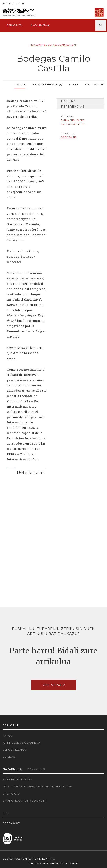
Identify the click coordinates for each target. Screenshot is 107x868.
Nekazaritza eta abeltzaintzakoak (53, 45)
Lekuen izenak (14, 750)
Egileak (9, 757)
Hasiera (68, 101)
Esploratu (15, 25)
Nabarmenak (40, 25)
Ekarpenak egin (96, 84)
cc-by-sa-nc (69, 137)
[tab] (27, 472)
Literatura (12, 794)
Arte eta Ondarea (18, 779)
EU (11, 4)
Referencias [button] (31, 472)
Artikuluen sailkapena (22, 743)
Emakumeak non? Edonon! (25, 801)
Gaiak (7, 736)
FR (17, 4)
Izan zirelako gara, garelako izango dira (37, 786)
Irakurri (20, 84)
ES (4, 4)
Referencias (73, 107)
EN (23, 4)
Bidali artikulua (53, 685)
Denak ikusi (36, 769)
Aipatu (73, 84)
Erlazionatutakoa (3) (47, 84)
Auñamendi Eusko (19, 12)
